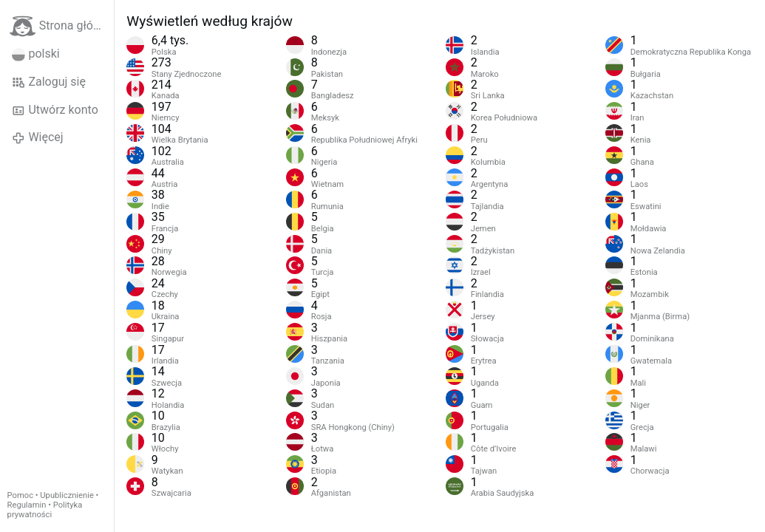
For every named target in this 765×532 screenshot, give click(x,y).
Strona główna (62, 26)
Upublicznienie (67, 495)
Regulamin (27, 505)
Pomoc (20, 495)
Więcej (38, 137)
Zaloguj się (49, 82)
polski (36, 54)
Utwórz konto (55, 110)
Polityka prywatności (45, 510)
